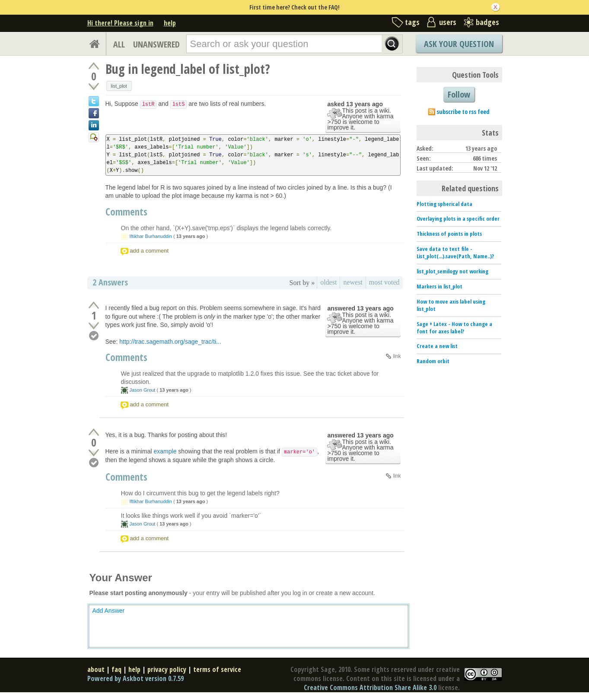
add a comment (150, 251)
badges (487, 22)
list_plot (119, 86)
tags (412, 22)
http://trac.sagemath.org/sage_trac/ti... (170, 342)
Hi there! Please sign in (120, 23)
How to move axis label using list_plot (451, 305)
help (170, 23)
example (165, 451)
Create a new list (437, 346)
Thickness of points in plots (449, 234)
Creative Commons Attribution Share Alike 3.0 (370, 687)
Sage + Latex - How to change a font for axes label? (454, 328)
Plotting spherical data (444, 204)
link (397, 356)
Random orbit (433, 361)
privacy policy (167, 669)
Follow (459, 94)
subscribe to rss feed (463, 112)
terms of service (217, 669)
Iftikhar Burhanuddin (151, 236)
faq (116, 669)
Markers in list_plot (439, 286)
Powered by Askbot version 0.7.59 (135, 678)
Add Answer (109, 611)
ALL (119, 44)
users (448, 22)
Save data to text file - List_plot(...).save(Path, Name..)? (455, 252)
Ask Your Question (459, 44)
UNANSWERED (156, 44)
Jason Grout (143, 390)
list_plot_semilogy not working (452, 271)
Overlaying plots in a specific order (458, 219)
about (96, 669)
